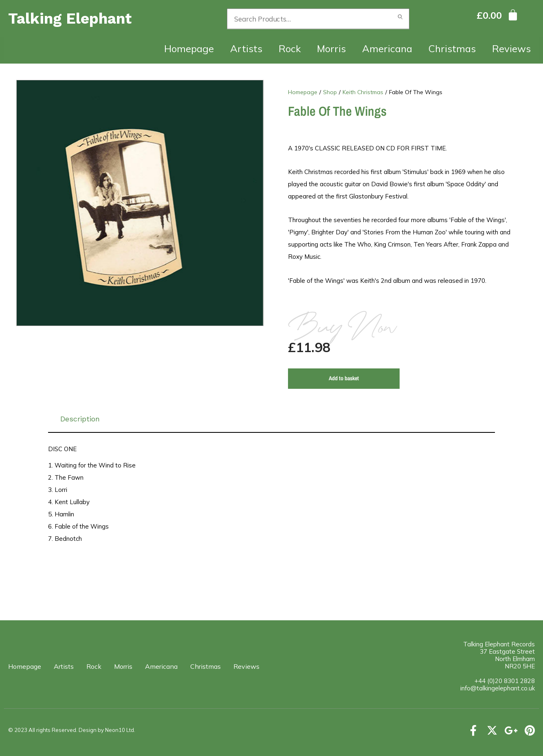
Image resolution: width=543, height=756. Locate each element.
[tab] (272, 419)
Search (400, 19)
